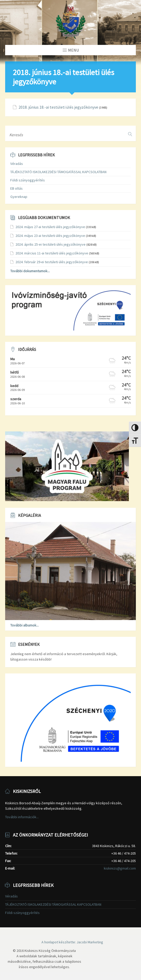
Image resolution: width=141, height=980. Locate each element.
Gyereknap (19, 197)
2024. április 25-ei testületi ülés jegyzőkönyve (51, 244)
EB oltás (16, 188)
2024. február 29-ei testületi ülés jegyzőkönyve (52, 262)
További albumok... (24, 625)
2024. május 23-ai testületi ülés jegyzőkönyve (50, 236)
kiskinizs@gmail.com (120, 868)
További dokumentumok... (30, 271)
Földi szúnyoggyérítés (28, 180)
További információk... (22, 817)
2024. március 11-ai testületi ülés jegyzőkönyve (52, 253)
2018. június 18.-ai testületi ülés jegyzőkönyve (58, 107)
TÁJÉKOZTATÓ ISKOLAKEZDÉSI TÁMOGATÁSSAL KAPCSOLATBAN (58, 172)
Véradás (17, 164)
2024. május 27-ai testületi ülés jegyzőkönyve (50, 227)
